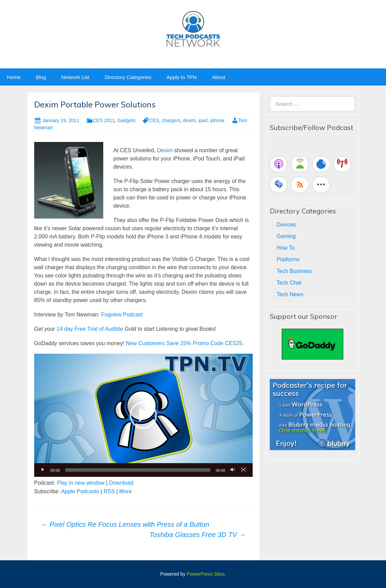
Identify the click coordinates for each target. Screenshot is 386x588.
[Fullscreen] (244, 470)
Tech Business (294, 271)
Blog (41, 77)
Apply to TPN (182, 77)
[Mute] (233, 470)
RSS (109, 491)
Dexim (165, 150)
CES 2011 (104, 120)
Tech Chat (289, 283)
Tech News (290, 294)
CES (154, 120)
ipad (203, 120)
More (125, 491)
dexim (189, 120)
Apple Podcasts (80, 491)
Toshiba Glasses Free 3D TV (198, 535)
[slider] (138, 470)
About (219, 77)
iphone (217, 120)
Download (121, 483)
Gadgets (126, 120)
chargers (171, 120)
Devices (286, 225)
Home (14, 77)
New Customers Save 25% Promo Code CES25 (184, 343)
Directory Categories (128, 77)
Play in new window (81, 483)
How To (286, 248)
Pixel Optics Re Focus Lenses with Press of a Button (125, 524)
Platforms (288, 259)
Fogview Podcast (122, 315)
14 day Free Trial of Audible (90, 329)
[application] (143, 415)
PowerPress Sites (205, 574)
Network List (75, 77)
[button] (143, 415)
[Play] (43, 470)
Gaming (286, 236)
